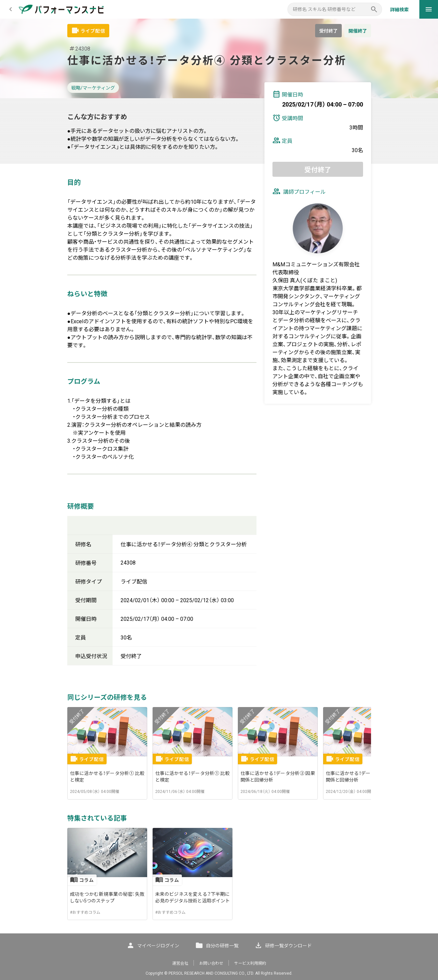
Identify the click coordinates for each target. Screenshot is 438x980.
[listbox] (219, 753)
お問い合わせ (211, 963)
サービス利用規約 (250, 963)
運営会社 (180, 963)
